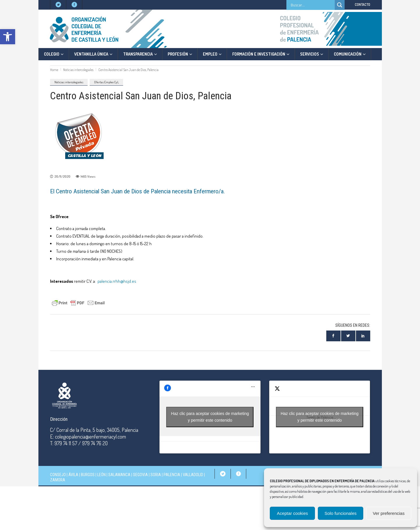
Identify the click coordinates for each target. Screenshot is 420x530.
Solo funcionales (341, 513)
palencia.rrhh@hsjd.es (117, 281)
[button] (8, 37)
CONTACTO (363, 5)
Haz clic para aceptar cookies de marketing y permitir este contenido (210, 417)
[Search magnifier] (340, 5)
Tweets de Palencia (320, 417)
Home (54, 70)
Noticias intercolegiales (78, 70)
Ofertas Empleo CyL (106, 82)
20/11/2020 (62, 176)
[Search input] (312, 5)
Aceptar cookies (292, 513)
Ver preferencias (389, 513)
